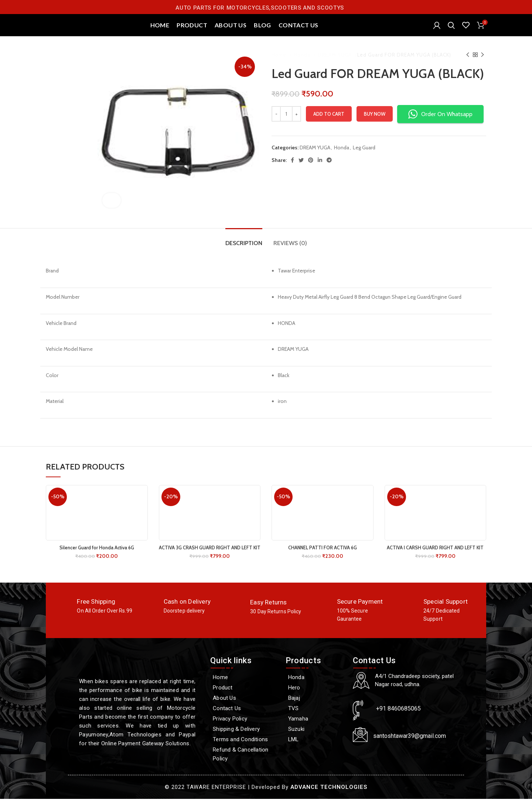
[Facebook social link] (292, 168)
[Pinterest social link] (311, 168)
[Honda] (316, 685)
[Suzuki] (316, 737)
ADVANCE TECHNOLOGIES (329, 795)
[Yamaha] (316, 727)
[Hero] (316, 696)
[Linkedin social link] (320, 168)
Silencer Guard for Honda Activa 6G (97, 556)
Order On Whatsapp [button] (440, 122)
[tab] (244, 247)
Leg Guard (364, 156)
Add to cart (329, 122)
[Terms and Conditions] (244, 747)
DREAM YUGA (335, 63)
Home (280, 63)
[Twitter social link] (301, 168)
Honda (303, 63)
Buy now (375, 122)
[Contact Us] (244, 716)
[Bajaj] (316, 706)
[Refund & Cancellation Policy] (244, 762)
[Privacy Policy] (244, 727)
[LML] (316, 747)
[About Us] (244, 706)
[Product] (244, 696)
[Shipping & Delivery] (244, 737)
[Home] (244, 685)
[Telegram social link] (329, 168)
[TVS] (316, 716)
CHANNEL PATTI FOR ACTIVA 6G (322, 556)
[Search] (451, 30)
